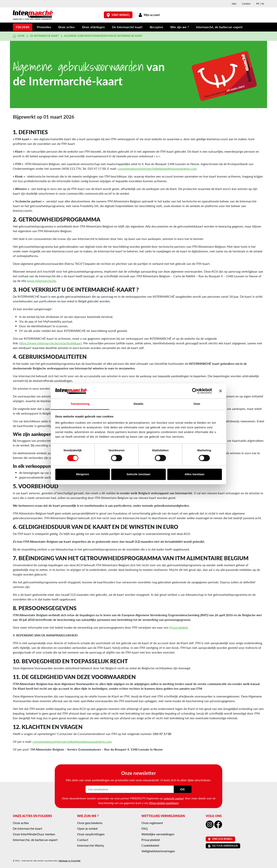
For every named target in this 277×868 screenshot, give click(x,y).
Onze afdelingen (93, 27)
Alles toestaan (195, 474)
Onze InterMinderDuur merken (34, 834)
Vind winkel (118, 15)
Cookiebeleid (150, 845)
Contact (246, 4)
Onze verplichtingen (91, 834)
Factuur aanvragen (223, 846)
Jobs (234, 4)
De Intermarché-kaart (127, 27)
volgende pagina (173, 798)
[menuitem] (258, 4)
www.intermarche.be (41, 281)
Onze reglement (152, 823)
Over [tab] (197, 404)
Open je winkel (87, 828)
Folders (23, 27)
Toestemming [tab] (80, 404)
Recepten (156, 27)
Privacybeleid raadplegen (164, 803)
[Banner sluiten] (221, 391)
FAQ (145, 828)
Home (19, 36)
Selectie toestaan (139, 474)
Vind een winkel (220, 839)
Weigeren (82, 474)
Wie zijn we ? (180, 27)
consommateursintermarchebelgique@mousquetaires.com (157, 168)
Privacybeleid (178, 627)
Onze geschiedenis (90, 823)
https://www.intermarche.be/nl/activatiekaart (51, 343)
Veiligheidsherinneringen (158, 851)
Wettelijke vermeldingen (158, 834)
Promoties (44, 27)
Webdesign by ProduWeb (69, 861)
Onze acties (66, 27)
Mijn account (149, 15)
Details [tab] (138, 404)
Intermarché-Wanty (91, 845)
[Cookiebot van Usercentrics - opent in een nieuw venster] (195, 391)
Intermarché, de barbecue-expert (219, 27)
